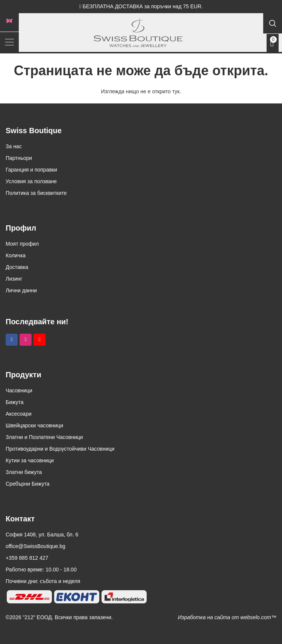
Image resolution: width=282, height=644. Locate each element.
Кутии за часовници (30, 460)
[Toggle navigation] (9, 42)
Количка (16, 255)
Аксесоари (19, 414)
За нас (14, 146)
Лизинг (14, 279)
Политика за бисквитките (36, 193)
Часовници (19, 390)
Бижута (15, 402)
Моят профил (22, 244)
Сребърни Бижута (28, 484)
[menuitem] (9, 21)
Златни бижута (24, 472)
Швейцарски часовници (34, 425)
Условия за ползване (31, 181)
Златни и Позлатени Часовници (44, 437)
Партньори (19, 158)
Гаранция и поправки (31, 170)
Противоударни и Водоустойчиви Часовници (60, 449)
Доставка (17, 267)
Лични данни (21, 290)
